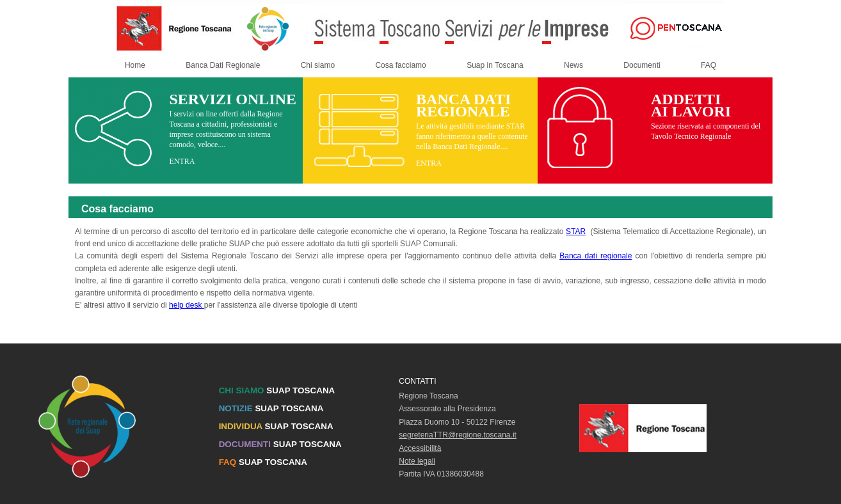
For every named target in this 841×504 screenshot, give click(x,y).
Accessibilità (420, 448)
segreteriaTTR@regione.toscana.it (458, 435)
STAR (576, 232)
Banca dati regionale (596, 256)
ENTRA (182, 161)
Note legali (417, 461)
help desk (187, 305)
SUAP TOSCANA (277, 390)
